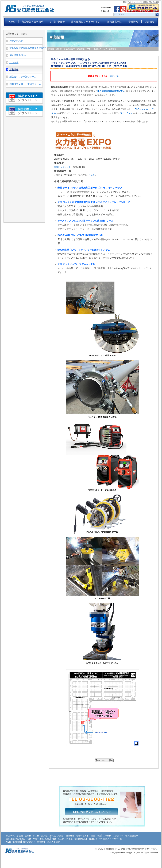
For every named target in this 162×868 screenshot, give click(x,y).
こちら (92, 175)
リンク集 (14, 62)
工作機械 (107, 836)
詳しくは (115, 76)
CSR (8, 842)
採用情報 (150, 22)
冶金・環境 (96, 836)
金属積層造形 (132, 836)
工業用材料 (118, 836)
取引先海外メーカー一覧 (111, 839)
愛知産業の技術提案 (16, 839)
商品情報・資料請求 (33, 22)
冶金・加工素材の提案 (62, 839)
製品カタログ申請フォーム (23, 77)
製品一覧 (10, 836)
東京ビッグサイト (62, 167)
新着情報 (41, 842)
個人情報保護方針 (18, 55)
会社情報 (133, 22)
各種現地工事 (82, 836)
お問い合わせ (57, 22)
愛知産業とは (81, 839)
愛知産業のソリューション (86, 22)
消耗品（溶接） (57, 836)
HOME (11, 22)
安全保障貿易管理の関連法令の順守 (26, 48)
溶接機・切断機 (24, 836)
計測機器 (70, 836)
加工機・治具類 (40, 836)
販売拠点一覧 (114, 22)
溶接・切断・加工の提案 (38, 839)
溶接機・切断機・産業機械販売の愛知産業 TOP (69, 49)
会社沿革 (93, 839)
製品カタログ (54, 842)
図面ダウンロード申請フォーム (25, 84)
